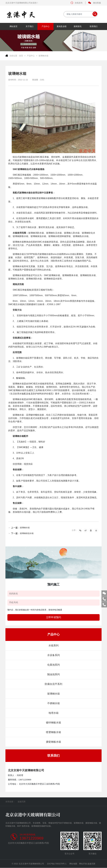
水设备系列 (53, 655)
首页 (21, 56)
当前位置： (14, 56)
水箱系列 (53, 646)
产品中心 (31, 56)
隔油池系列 (53, 674)
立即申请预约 (53, 617)
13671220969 (31, 838)
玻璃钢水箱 (43, 56)
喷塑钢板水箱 (53, 732)
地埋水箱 (53, 713)
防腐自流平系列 (53, 684)
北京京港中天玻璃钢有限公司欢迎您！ (22, 3)
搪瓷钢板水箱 (53, 742)
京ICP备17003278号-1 (57, 864)
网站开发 (83, 864)
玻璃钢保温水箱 (27, 533)
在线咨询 (76, 3)
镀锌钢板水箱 (53, 723)
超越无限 (22, 802)
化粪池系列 (53, 665)
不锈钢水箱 (53, 703)
